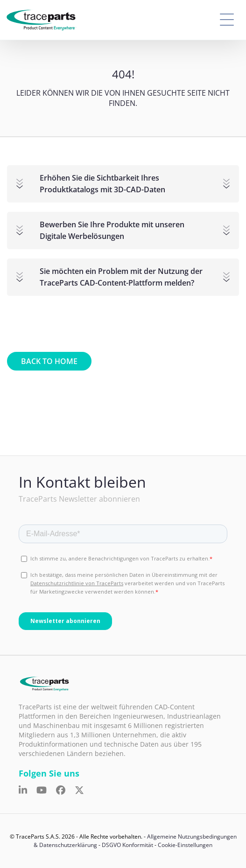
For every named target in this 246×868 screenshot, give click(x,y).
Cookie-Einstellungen (185, 845)
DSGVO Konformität (127, 845)
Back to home (49, 361)
